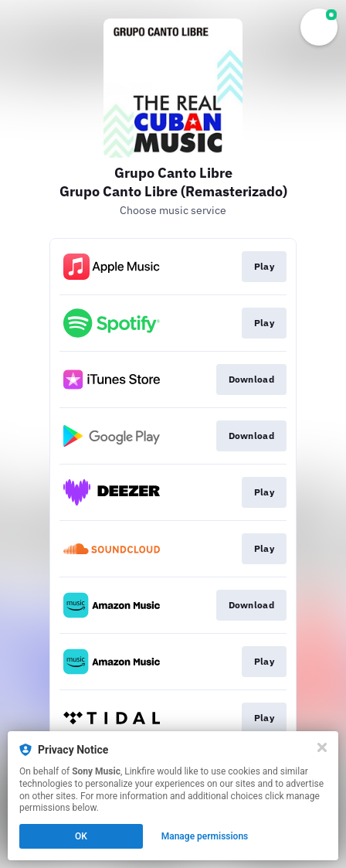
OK (81, 836)
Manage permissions (205, 836)
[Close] (322, 747)
